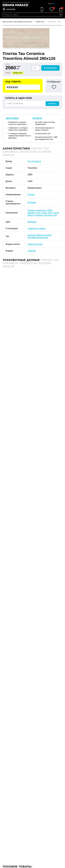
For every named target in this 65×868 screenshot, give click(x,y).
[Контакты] (43, 9)
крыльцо (48, 215)
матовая (47, 235)
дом (50, 213)
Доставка (12, 118)
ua (49, 4)
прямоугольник (35, 244)
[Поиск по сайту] (60, 15)
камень (42, 228)
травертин (33, 228)
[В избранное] (54, 87)
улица (50, 210)
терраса (32, 210)
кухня (38, 213)
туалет (56, 213)
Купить (52, 104)
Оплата (37, 118)
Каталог (11, 9)
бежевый (32, 222)
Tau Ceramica (34, 161)
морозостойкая (35, 235)
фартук (31, 215)
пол (55, 215)
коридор (39, 215)
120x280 (32, 251)
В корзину (50, 68)
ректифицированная (38, 238)
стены (44, 213)
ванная (31, 213)
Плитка (31, 195)
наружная (41, 210)
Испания (32, 202)
